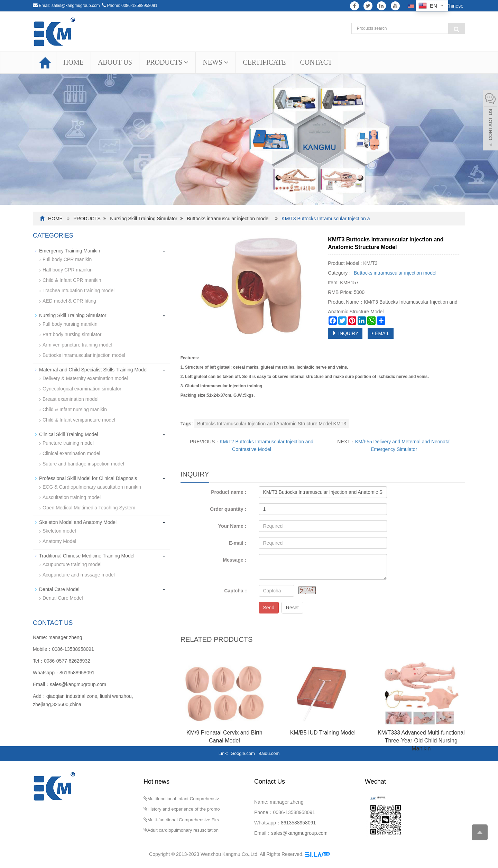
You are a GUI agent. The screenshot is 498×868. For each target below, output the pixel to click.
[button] (186, 62)
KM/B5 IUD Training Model (323, 733)
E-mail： (238, 543)
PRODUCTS (167, 62)
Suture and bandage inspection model (83, 464)
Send (269, 608)
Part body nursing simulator (72, 334)
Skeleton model (59, 531)
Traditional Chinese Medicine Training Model (87, 556)
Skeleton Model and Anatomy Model (78, 522)
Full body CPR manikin (67, 259)
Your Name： (233, 526)
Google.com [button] (243, 753)
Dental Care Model (59, 589)
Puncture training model (68, 443)
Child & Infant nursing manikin (75, 409)
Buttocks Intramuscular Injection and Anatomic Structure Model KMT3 (272, 424)
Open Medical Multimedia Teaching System (89, 508)
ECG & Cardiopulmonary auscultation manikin (92, 487)
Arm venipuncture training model (77, 345)
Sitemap (340, 854)
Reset (292, 608)
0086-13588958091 (139, 6)
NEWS (216, 62)
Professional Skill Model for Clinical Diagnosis (88, 478)
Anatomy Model (59, 541)
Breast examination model (71, 399)
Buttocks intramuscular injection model (228, 219)
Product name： (229, 492)
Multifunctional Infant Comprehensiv (183, 799)
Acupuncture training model (72, 564)
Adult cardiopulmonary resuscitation (183, 830)
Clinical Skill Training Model (68, 434)
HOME (73, 62)
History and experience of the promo (184, 809)
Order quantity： (229, 509)
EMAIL (381, 333)
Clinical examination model (71, 453)
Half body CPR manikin (68, 270)
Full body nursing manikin (70, 324)
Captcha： (236, 591)
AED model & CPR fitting (69, 301)
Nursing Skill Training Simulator (144, 219)
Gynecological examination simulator (82, 389)
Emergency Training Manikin (70, 251)
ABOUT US (115, 62)
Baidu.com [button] (269, 753)
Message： (235, 560)
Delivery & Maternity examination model (85, 378)
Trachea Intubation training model (79, 290)
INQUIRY (345, 333)
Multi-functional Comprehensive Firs (183, 820)
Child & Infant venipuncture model (79, 420)
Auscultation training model (72, 497)
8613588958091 (77, 673)
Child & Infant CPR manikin (72, 280)
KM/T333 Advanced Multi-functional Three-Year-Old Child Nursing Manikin (421, 741)
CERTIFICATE (264, 62)
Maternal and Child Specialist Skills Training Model (93, 370)
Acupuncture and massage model (79, 575)
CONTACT (316, 62)
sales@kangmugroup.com (76, 6)
